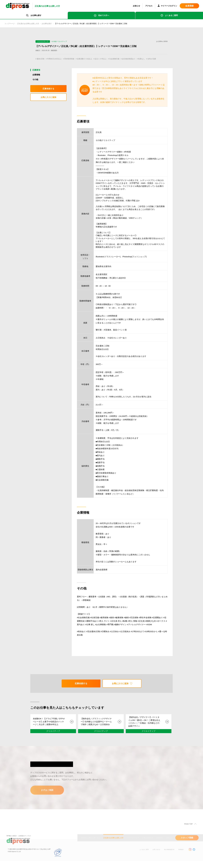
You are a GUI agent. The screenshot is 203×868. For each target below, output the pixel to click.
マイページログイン (167, 6)
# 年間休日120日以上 (57, 59)
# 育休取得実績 (74, 59)
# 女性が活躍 (41, 63)
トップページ (10, 24)
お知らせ (136, 6)
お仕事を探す (52, 24)
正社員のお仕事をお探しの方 (31, 24)
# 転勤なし (156, 59)
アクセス (149, 6)
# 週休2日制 (41, 59)
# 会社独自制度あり (142, 59)
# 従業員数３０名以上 (91, 59)
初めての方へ (104, 15)
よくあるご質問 (171, 15)
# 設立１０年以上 (110, 59)
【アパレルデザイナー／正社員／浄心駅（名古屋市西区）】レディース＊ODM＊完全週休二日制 (103, 24)
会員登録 (189, 6)
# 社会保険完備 (125, 59)
